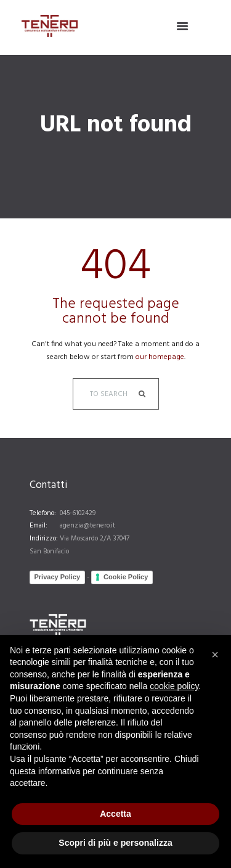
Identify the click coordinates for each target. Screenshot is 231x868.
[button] (215, 655)
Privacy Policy (58, 577)
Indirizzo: (44, 539)
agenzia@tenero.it (87, 526)
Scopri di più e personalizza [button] (115, 843)
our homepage (160, 357)
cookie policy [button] (174, 686)
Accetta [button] (115, 814)
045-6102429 (78, 513)
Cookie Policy (126, 577)
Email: (38, 526)
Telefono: (43, 513)
